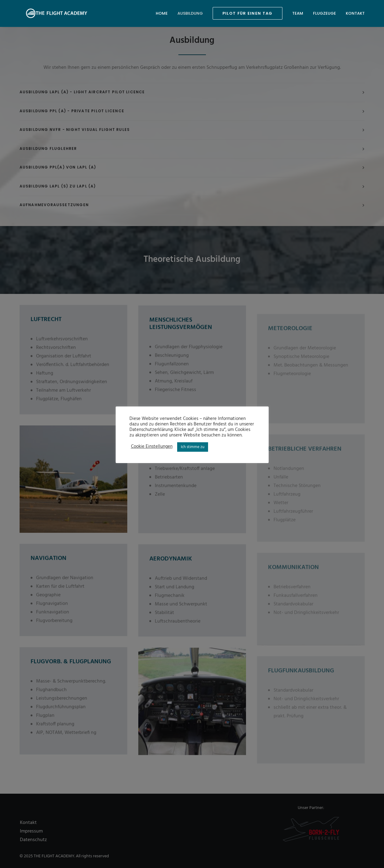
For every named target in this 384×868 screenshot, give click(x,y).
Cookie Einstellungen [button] (152, 447)
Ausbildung (190, 15)
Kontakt (355, 15)
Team (298, 15)
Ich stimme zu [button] (193, 447)
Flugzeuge (324, 15)
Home (162, 15)
